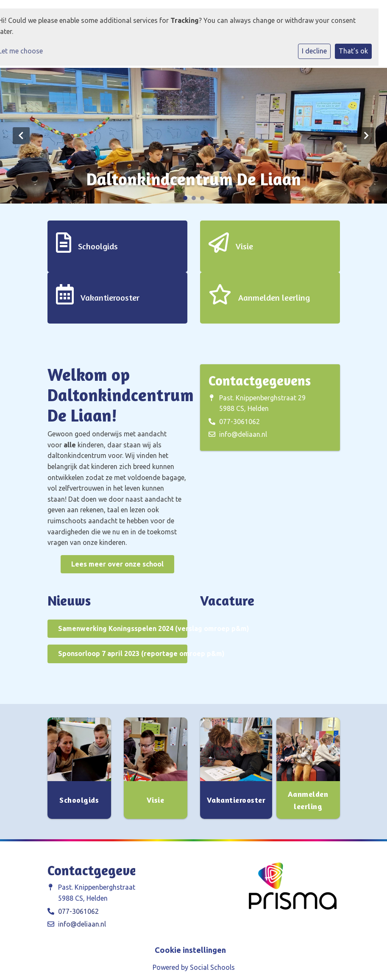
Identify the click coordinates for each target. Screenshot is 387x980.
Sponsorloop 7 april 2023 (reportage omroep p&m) (123, 653)
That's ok (353, 51)
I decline (314, 51)
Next (366, 136)
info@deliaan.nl (243, 434)
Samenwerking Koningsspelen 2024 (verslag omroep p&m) (123, 628)
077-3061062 (239, 422)
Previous (21, 136)
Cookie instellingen (190, 950)
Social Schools (212, 967)
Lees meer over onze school (117, 564)
